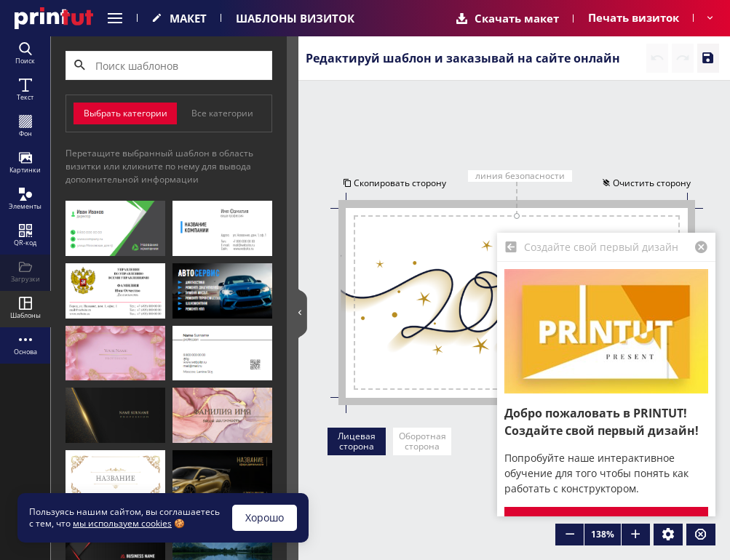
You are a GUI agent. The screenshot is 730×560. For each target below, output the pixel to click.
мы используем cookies (122, 523)
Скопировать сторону (394, 184)
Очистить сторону (647, 184)
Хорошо (265, 517)
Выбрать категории (126, 113)
